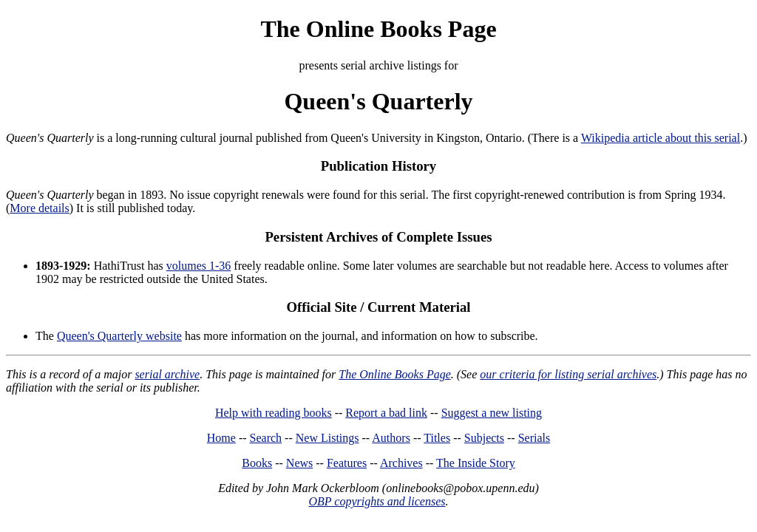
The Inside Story (476, 463)
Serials (534, 438)
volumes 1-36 (199, 266)
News (299, 463)
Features (347, 463)
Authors (391, 438)
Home (221, 438)
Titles (437, 438)
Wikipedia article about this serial (661, 138)
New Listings (327, 438)
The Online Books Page (378, 29)
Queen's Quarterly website (119, 336)
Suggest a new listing (492, 413)
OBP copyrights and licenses (377, 501)
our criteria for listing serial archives (568, 374)
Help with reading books (274, 413)
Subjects (484, 438)
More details (39, 208)
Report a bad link (386, 413)
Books (257, 463)
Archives (401, 463)
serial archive (167, 374)
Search (266, 438)
